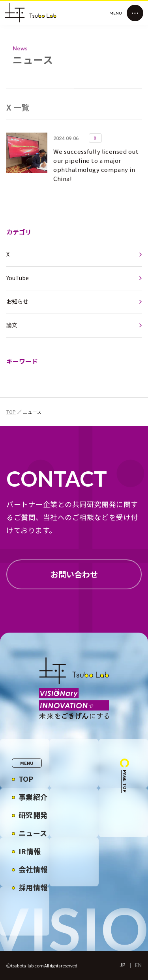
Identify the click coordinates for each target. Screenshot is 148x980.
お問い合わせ (74, 574)
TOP (11, 412)
